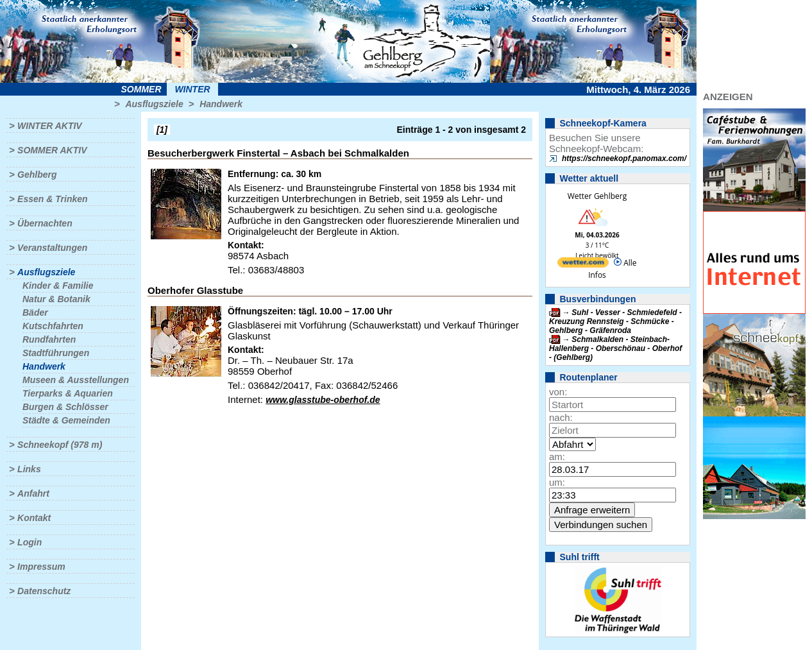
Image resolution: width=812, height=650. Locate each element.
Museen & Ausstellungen (76, 380)
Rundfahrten (49, 339)
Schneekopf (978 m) (60, 445)
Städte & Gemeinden (66, 420)
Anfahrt (33, 493)
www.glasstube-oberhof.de (323, 400)
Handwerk (221, 104)
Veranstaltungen (52, 248)
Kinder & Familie (58, 286)
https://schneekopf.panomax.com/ (624, 158)
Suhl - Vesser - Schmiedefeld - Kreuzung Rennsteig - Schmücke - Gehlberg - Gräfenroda (615, 321)
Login (30, 542)
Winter (192, 89)
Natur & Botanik (56, 299)
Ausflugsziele (154, 104)
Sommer (141, 89)
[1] (162, 130)
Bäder (35, 312)
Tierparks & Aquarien (68, 393)
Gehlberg (37, 175)
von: (558, 392)
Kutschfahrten (53, 326)
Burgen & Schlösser (65, 407)
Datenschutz (44, 591)
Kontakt (34, 518)
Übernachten (45, 223)
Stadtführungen (56, 353)
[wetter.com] (583, 265)
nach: (561, 417)
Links (29, 469)
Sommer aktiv (52, 150)
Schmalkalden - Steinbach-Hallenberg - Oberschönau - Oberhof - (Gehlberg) (615, 348)
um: (557, 482)
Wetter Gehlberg (597, 196)
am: (557, 457)
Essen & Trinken (52, 199)
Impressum (41, 567)
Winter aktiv (50, 126)
